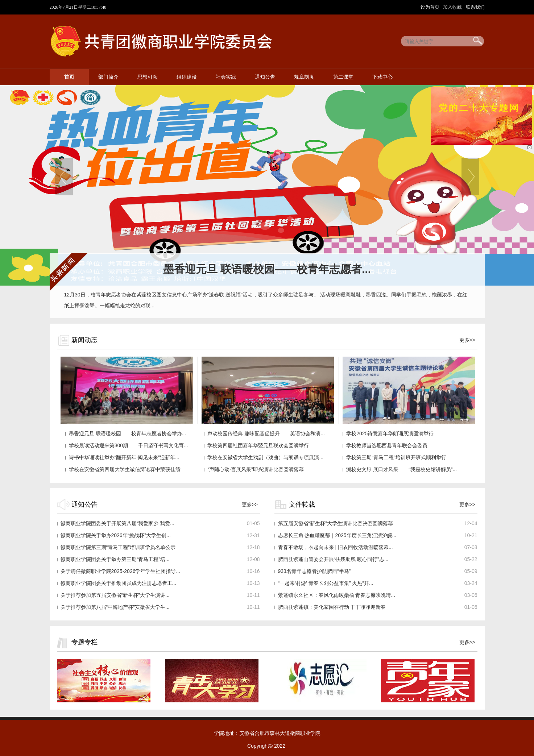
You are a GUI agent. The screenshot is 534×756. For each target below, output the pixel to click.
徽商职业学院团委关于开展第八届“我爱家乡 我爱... (117, 523)
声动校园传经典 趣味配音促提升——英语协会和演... (266, 433)
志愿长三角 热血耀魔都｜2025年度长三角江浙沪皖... (337, 535)
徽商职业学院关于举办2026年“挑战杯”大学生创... (116, 535)
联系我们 (475, 7)
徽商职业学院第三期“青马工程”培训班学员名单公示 (118, 547)
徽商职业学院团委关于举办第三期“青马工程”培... (115, 559)
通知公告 (265, 77)
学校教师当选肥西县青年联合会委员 (387, 445)
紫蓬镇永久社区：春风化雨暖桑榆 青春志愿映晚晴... (337, 595)
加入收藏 (453, 7)
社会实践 (226, 77)
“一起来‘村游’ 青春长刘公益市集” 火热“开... (326, 583)
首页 (69, 77)
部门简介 (108, 77)
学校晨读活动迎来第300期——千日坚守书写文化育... (129, 445)
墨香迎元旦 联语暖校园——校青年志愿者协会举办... (128, 433)
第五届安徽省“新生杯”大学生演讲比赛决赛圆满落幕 (336, 523)
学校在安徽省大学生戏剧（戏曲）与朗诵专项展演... (265, 457)
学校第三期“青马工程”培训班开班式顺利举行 (396, 457)
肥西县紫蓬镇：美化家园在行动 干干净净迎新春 (332, 607)
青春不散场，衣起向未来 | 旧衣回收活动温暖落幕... (336, 547)
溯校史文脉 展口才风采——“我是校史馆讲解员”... (401, 469)
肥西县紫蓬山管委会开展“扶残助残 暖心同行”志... (333, 559)
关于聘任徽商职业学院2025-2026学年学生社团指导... (121, 571)
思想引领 (148, 77)
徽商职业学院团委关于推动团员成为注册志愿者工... (119, 583)
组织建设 (187, 77)
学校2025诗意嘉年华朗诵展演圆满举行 (390, 433)
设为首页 (431, 7)
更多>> (467, 340)
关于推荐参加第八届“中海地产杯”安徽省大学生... (115, 607)
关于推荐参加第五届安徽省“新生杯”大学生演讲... (115, 595)
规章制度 (304, 77)
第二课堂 (343, 77)
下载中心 (382, 77)
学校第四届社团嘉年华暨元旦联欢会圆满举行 (258, 445)
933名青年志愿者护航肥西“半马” (314, 571)
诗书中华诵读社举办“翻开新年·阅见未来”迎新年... (124, 457)
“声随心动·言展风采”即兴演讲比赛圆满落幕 (255, 469)
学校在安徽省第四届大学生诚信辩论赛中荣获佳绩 (125, 469)
